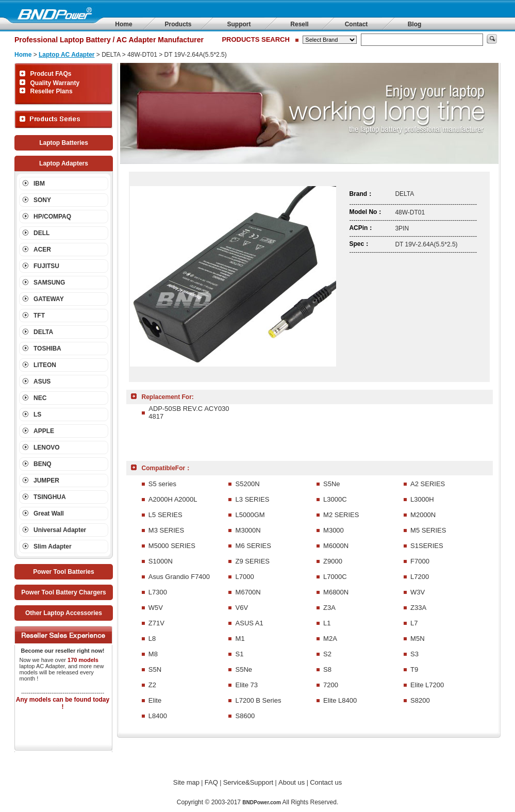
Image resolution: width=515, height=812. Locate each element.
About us (292, 782)
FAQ (211, 782)
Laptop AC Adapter (67, 55)
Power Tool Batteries (63, 572)
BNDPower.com (261, 802)
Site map (186, 782)
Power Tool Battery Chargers (63, 592)
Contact (356, 24)
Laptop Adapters (64, 163)
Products (178, 24)
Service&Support (248, 782)
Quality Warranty (55, 83)
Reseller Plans (52, 91)
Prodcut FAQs (51, 74)
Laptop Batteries (64, 143)
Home (123, 24)
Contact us (326, 782)
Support (239, 24)
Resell (299, 24)
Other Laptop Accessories (64, 613)
